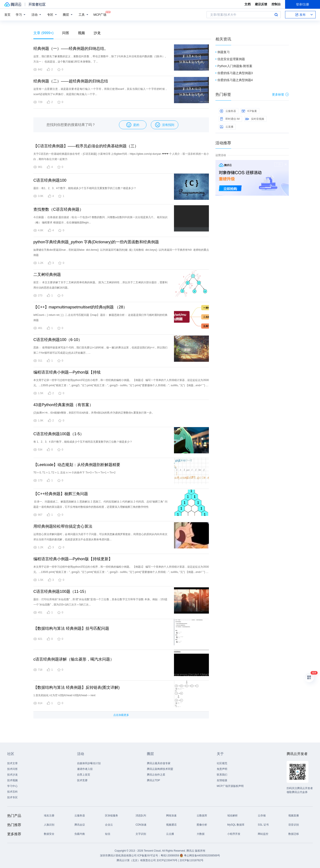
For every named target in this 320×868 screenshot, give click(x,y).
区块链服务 (112, 816)
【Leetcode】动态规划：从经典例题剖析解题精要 (77, 465)
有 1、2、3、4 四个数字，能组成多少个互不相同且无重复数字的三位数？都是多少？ (83, 442)
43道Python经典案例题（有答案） (63, 405)
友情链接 (222, 780)
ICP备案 (249, 111)
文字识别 (141, 834)
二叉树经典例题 (47, 275)
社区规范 (222, 763)
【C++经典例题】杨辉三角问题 (61, 494)
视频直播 (294, 816)
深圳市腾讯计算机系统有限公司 (118, 856)
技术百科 (12, 792)
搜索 (276, 15)
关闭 (286, 164)
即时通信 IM (230, 119)
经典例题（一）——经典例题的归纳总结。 (71, 49)
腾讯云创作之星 (156, 775)
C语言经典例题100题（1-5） (59, 434)
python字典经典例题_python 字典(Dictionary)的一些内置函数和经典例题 (96, 242)
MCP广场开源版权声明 (230, 786)
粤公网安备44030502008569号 (202, 856)
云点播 (170, 834)
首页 (7, 15)
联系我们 (222, 775)
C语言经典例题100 (50, 180)
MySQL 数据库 (236, 825)
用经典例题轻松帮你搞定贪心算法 (63, 526)
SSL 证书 (263, 825)
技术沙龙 (12, 775)
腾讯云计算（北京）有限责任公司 (136, 860)
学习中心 (12, 786)
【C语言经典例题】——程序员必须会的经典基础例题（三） (86, 146)
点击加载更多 (121, 715)
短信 (108, 834)
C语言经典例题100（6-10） (58, 340)
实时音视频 (255, 119)
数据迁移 (294, 834)
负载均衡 (80, 834)
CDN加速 (141, 825)
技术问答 (12, 769)
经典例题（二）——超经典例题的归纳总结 (71, 81)
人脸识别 (49, 825)
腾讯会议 (80, 825)
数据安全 (49, 834)
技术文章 (12, 763)
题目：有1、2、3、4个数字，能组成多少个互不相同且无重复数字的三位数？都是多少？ (85, 188)
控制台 (276, 4)
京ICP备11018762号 (192, 860)
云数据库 (202, 816)
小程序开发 (234, 834)
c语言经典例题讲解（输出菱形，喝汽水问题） (74, 659)
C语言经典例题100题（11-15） (61, 591)
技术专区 (12, 797)
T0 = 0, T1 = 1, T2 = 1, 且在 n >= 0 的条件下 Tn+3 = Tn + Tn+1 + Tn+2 (74, 473)
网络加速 (171, 816)
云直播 (227, 127)
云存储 (262, 816)
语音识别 (294, 825)
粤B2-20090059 (170, 856)
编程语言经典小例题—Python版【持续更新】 (73, 559)
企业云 (109, 825)
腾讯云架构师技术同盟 (160, 769)
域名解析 (232, 816)
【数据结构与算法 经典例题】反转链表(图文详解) (77, 687)
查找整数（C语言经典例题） (58, 209)
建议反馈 (261, 4)
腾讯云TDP (153, 780)
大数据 (201, 834)
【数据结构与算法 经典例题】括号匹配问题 (71, 628)
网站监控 (263, 834)
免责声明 (222, 769)
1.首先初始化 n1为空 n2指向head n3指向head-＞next (64, 695)
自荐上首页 (84, 775)
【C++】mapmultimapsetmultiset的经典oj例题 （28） (80, 307)
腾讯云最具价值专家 (159, 763)
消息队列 (141, 816)
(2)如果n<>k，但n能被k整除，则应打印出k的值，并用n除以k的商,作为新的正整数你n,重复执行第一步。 (94, 413)
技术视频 (12, 780)
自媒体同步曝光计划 (89, 763)
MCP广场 (100, 14)
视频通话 (171, 825)
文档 (248, 4)
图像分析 (202, 825)
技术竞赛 (82, 780)
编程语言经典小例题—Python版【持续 (67, 372)
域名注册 (49, 816)
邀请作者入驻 (85, 769)
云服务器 (228, 111)
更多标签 (280, 94)
